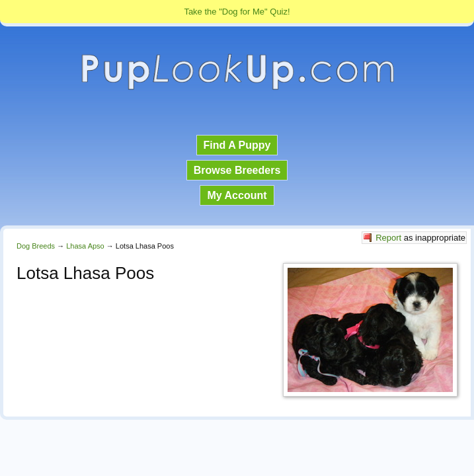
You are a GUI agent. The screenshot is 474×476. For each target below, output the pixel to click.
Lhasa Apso (85, 246)
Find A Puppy (237, 145)
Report (388, 238)
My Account (237, 195)
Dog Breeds (36, 246)
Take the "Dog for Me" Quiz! (237, 12)
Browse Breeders (237, 170)
